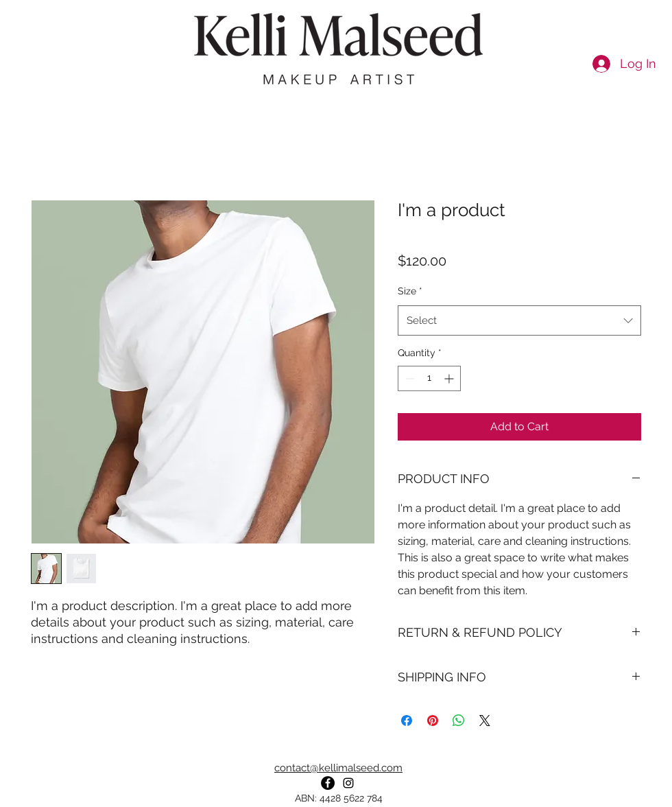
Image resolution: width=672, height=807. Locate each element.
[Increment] (450, 378)
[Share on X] (485, 721)
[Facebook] (328, 783)
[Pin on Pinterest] (433, 721)
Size (410, 291)
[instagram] (348, 783)
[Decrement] (408, 378)
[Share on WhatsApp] (459, 721)
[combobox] (519, 320)
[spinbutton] (429, 378)
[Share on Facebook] (407, 721)
